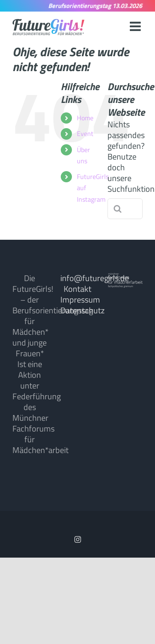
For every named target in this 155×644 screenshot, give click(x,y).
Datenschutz (82, 310)
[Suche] (118, 209)
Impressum (80, 299)
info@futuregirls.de (95, 278)
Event (85, 134)
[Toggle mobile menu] (136, 26)
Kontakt (77, 289)
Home (85, 118)
